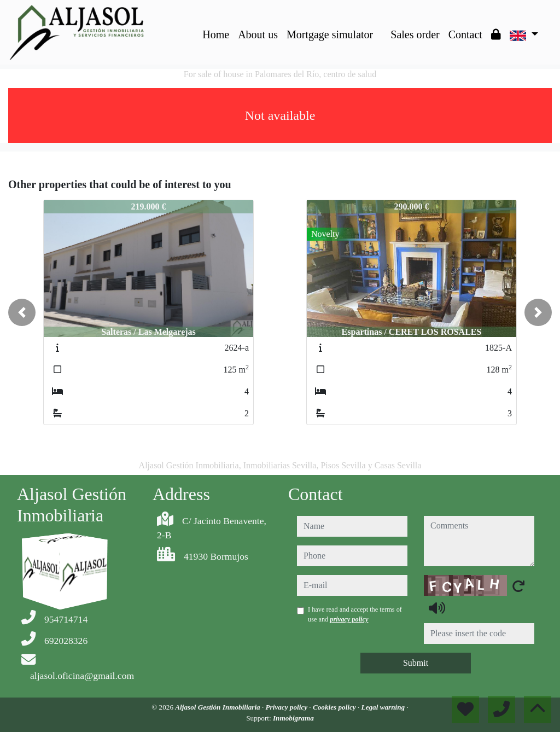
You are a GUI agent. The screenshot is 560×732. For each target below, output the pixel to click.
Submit (416, 663)
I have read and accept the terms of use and (355, 614)
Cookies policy (335, 707)
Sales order (415, 34)
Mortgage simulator (330, 34)
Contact (465, 34)
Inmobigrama (293, 718)
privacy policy (349, 619)
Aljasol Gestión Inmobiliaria (218, 707)
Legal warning (384, 707)
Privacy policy (288, 707)
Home (216, 34)
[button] (22, 312)
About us (258, 34)
